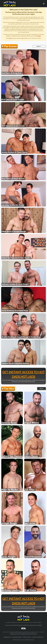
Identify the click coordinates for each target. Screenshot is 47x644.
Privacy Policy (27, 637)
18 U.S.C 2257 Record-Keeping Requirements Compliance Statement (24, 625)
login (10, 38)
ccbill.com (24, 634)
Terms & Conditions (38, 637)
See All (41, 389)
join (22, 38)
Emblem (39, 36)
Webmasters (7, 637)
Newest (39, 46)
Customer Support (17, 637)
